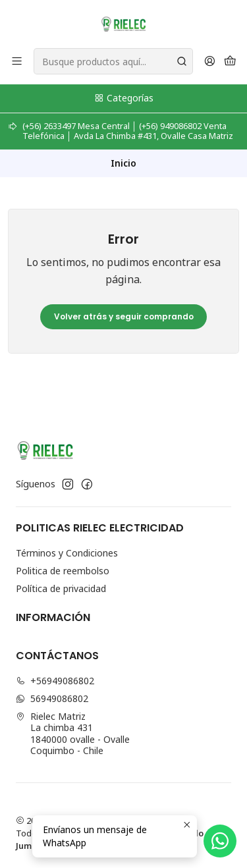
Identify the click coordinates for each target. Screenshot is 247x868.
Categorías (123, 98)
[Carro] (230, 62)
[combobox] (113, 61)
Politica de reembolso (63, 571)
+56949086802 (55, 681)
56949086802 (52, 698)
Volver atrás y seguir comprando (124, 316)
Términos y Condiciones (67, 553)
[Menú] (17, 62)
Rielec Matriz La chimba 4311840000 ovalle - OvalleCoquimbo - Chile (73, 734)
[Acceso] (210, 62)
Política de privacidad (61, 588)
